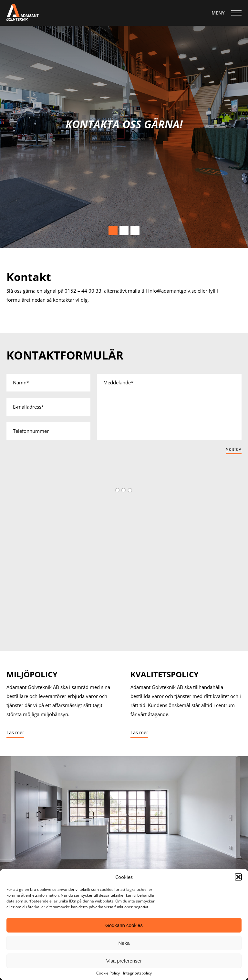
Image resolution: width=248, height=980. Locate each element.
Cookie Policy (108, 973)
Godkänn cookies (124, 925)
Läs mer (15, 732)
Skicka (234, 449)
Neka (124, 943)
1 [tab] (113, 231)
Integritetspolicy (137, 973)
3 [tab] (135, 231)
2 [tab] (124, 231)
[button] (238, 877)
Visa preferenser (124, 961)
